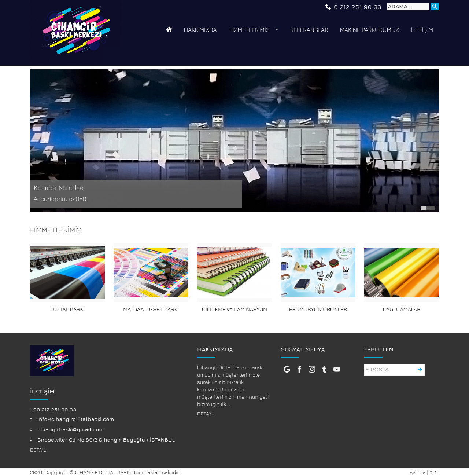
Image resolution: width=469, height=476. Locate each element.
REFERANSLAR (309, 30)
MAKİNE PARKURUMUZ (370, 30)
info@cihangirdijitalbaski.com (76, 419)
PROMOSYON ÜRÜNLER (318, 309)
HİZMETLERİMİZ (249, 30)
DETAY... (39, 450)
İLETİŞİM (422, 30)
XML (434, 472)
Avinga (418, 472)
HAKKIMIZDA (200, 30)
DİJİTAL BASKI (68, 309)
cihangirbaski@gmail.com (71, 429)
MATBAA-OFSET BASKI (151, 309)
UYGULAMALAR (402, 309)
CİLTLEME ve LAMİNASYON (234, 309)
